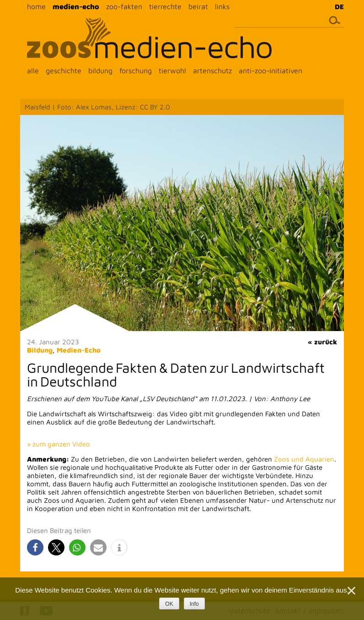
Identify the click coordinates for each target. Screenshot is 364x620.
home (36, 6)
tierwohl (172, 71)
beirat (198, 6)
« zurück (322, 342)
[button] (35, 547)
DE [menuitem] (339, 7)
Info (194, 604)
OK (169, 604)
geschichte (64, 71)
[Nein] (351, 591)
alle (33, 71)
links (222, 6)
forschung (136, 71)
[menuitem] (337, 6)
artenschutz (212, 71)
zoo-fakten (124, 6)
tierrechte (165, 6)
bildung (100, 71)
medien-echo (76, 6)
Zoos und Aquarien (304, 459)
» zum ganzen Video (59, 444)
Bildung (40, 350)
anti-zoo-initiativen (270, 71)
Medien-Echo (79, 350)
